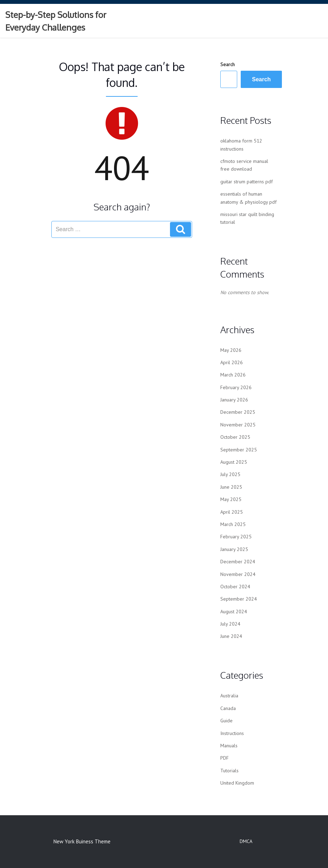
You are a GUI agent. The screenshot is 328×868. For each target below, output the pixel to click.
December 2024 (238, 562)
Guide (226, 721)
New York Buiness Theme (82, 841)
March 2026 (233, 375)
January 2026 (234, 400)
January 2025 (234, 549)
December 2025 (238, 412)
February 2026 (236, 387)
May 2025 (231, 499)
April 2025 (232, 512)
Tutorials (229, 771)
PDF (225, 758)
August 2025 (234, 462)
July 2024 (230, 624)
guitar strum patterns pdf (247, 182)
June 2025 (231, 487)
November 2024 (238, 574)
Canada (228, 708)
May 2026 (231, 350)
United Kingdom (237, 783)
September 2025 (239, 450)
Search (228, 64)
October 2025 (235, 437)
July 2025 (230, 474)
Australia (229, 696)
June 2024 (231, 636)
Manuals (229, 746)
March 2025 (233, 524)
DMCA (246, 841)
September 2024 (239, 599)
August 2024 (234, 612)
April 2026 (232, 362)
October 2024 (235, 587)
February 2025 (236, 537)
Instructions (232, 733)
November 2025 (238, 425)
